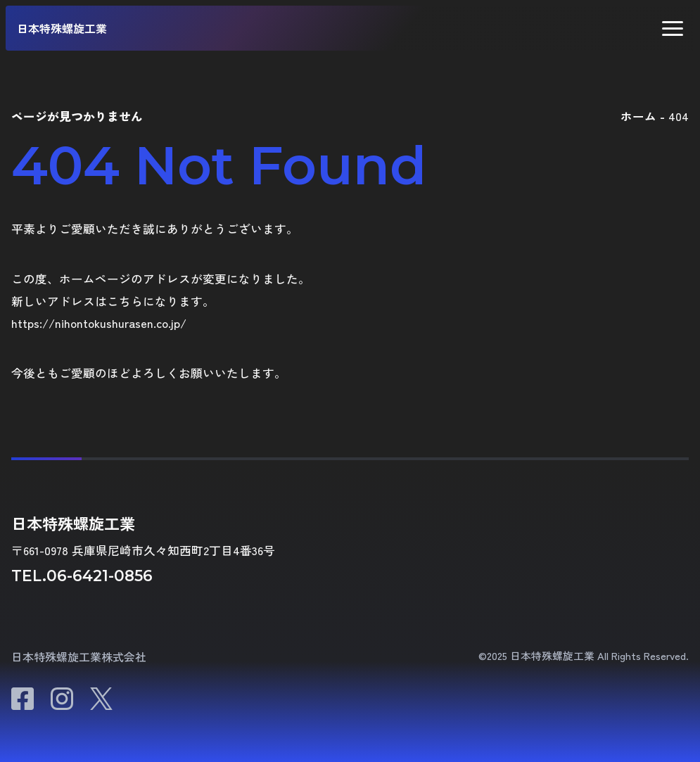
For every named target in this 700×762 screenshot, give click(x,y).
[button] (673, 28)
